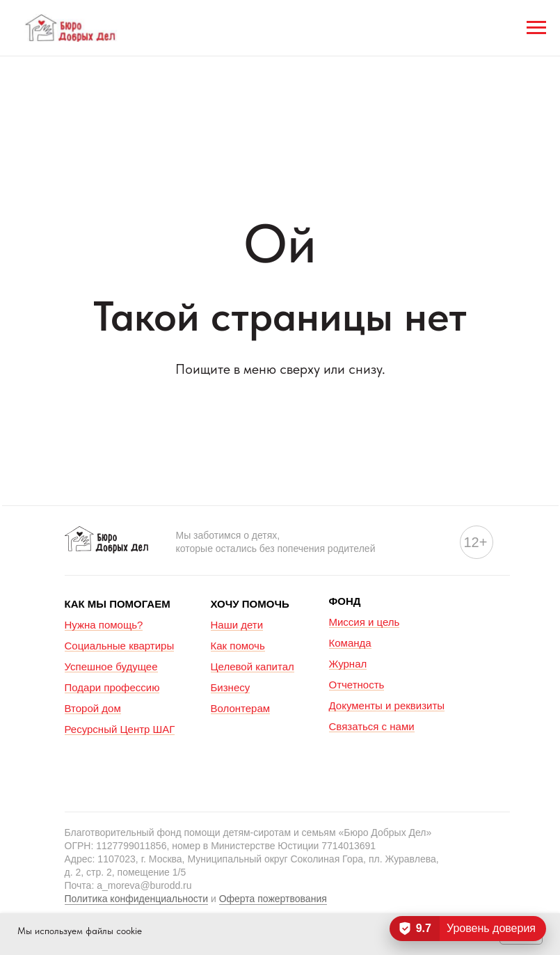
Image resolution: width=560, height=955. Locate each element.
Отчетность (357, 685)
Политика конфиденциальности (137, 899)
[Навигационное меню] (536, 28)
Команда (350, 643)
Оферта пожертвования (273, 899)
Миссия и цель (365, 622)
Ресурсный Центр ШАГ (120, 729)
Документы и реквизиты (387, 705)
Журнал (348, 664)
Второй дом (93, 708)
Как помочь (238, 646)
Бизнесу (231, 687)
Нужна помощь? (104, 625)
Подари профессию (112, 687)
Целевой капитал (253, 666)
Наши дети (237, 625)
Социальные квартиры (120, 646)
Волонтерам (241, 708)
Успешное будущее (111, 666)
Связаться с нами (372, 726)
